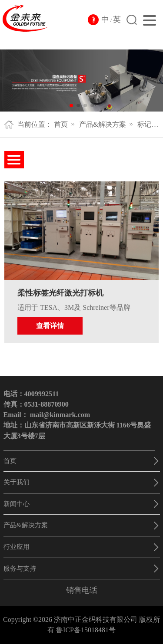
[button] (71, 105)
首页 (61, 124)
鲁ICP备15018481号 (86, 630)
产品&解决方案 (103, 124)
